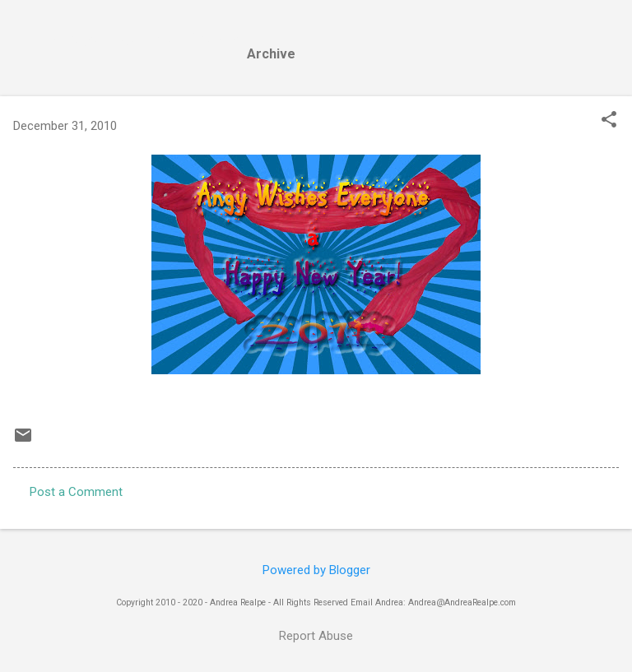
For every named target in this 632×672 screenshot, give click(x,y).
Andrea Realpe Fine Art (150, 39)
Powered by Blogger (316, 570)
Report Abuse (316, 636)
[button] (609, 121)
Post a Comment (76, 492)
